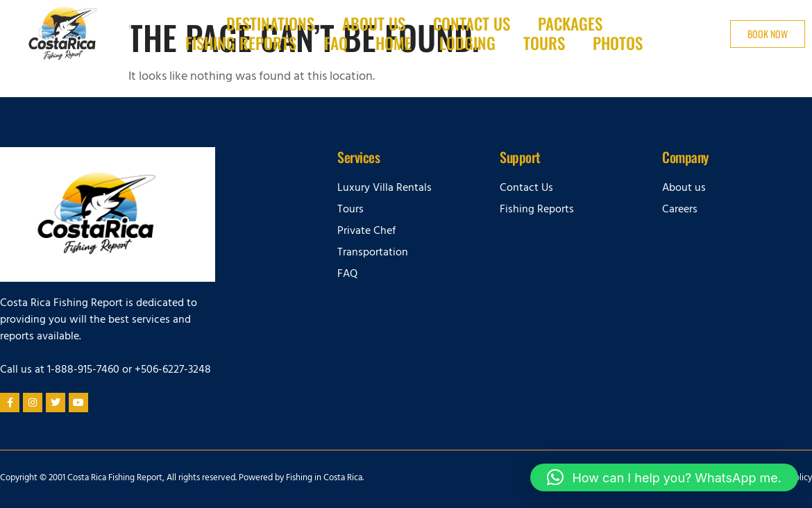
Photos (618, 44)
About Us (374, 24)
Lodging (467, 44)
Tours (544, 44)
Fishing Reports (241, 44)
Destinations (270, 24)
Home (394, 44)
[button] (664, 477)
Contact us (472, 24)
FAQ (336, 44)
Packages (570, 24)
